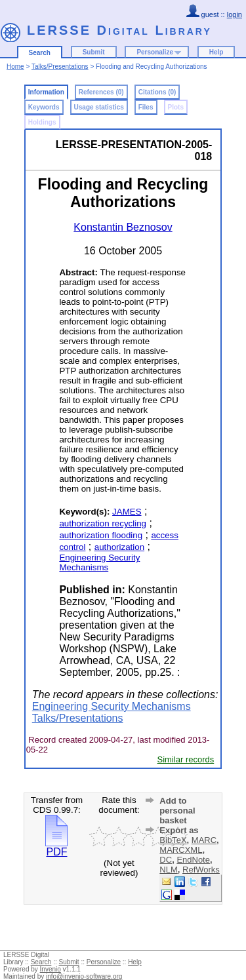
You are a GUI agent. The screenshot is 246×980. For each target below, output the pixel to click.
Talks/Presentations (60, 67)
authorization (119, 547)
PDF (56, 847)
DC (166, 860)
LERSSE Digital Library (119, 30)
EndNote (193, 860)
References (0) (101, 92)
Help (216, 52)
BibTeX (173, 840)
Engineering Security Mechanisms (99, 562)
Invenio (51, 969)
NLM (168, 870)
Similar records (186, 759)
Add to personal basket (177, 811)
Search (40, 53)
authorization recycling (103, 523)
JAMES (127, 512)
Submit (94, 52)
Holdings (42, 122)
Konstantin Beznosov (123, 227)
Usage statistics (99, 107)
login (235, 14)
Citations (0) (157, 92)
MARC (204, 840)
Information (46, 92)
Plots (176, 107)
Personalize (155, 52)
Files (146, 107)
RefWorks (201, 870)
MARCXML (181, 850)
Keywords (44, 107)
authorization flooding (101, 535)
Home (15, 67)
